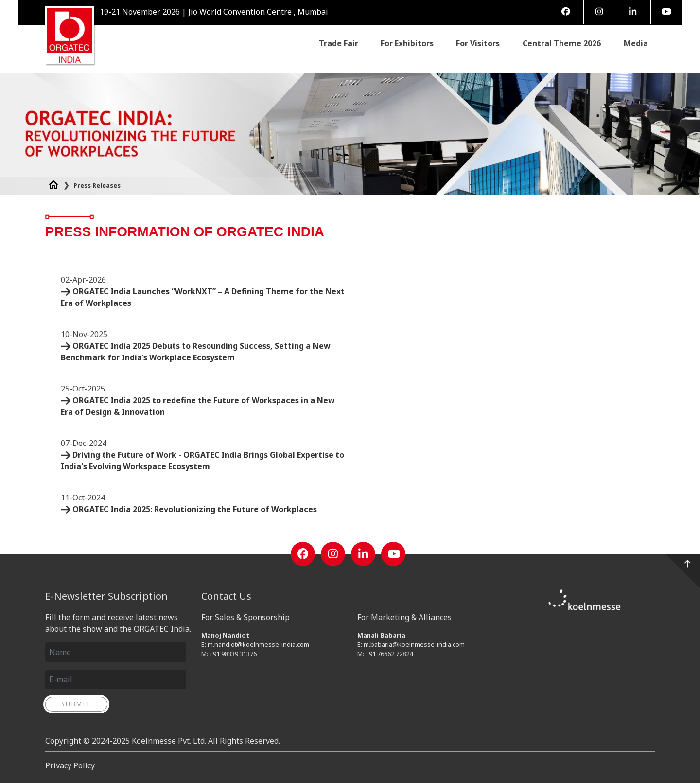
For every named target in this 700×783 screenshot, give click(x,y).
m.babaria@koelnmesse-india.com (414, 644)
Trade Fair (339, 43)
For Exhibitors (407, 43)
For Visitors (478, 43)
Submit (76, 704)
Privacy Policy (70, 765)
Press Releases (97, 185)
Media (636, 43)
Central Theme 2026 (562, 43)
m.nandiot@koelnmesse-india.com (258, 644)
